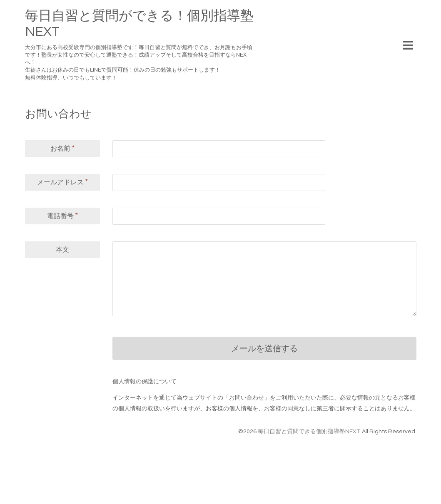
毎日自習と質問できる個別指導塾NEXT (309, 432)
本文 (62, 250)
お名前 (62, 148)
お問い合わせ (58, 114)
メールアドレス (62, 182)
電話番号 (62, 216)
